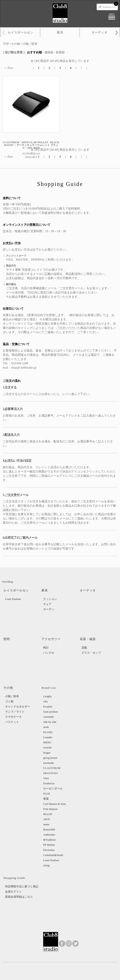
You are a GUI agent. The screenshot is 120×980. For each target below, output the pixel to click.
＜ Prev (8, 68)
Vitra (46, 778)
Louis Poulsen (13, 599)
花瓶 (84, 648)
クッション (50, 599)
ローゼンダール (53, 788)
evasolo (47, 747)
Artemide (48, 717)
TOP (6, 44)
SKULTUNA (51, 773)
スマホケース (13, 717)
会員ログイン (13, 892)
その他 (16, 44)
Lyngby (47, 696)
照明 (7, 639)
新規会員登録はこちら (19, 897)
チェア (47, 604)
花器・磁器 (88, 639)
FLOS (47, 794)
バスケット (12, 722)
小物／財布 (30, 44)
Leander (48, 737)
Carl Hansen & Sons (55, 804)
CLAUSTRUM (52, 768)
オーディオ (99, 32)
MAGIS (48, 814)
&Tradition (49, 840)
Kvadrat (48, 707)
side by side (50, 722)
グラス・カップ (91, 653)
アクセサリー (51, 639)
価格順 (49, 52)
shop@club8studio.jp (24, 368)
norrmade (49, 763)
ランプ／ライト (15, 712)
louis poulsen (51, 712)
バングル (49, 653)
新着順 (60, 52)
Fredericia (49, 783)
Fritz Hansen (50, 809)
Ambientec (49, 835)
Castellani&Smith (53, 855)
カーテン (49, 609)
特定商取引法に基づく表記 (22, 886)
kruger (47, 753)
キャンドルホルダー (18, 707)
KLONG (48, 732)
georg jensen (50, 758)
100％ (47, 819)
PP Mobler (49, 845)
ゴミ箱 (9, 701)
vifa (45, 701)
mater (46, 824)
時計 (46, 648)
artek (46, 727)
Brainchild (49, 829)
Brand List (49, 688)
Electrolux (49, 850)
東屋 (46, 799)
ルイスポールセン (20, 32)
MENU (47, 742)
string (46, 865)
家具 (60, 32)
